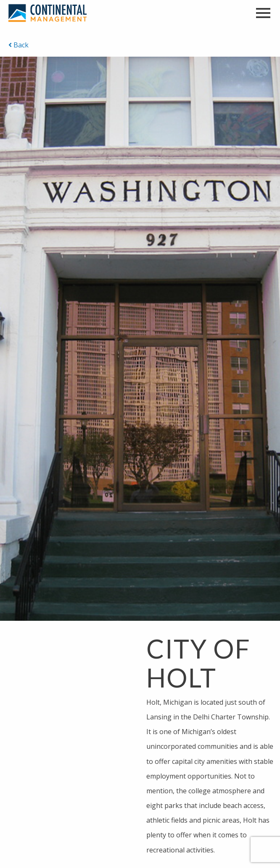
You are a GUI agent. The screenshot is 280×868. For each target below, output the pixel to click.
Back (18, 45)
